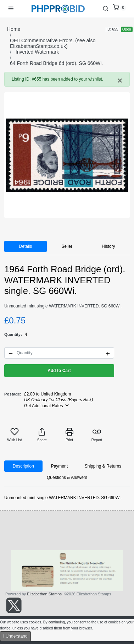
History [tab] (108, 246)
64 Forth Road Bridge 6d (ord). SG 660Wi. (56, 63)
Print (69, 435)
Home (14, 29)
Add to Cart (59, 371)
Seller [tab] (67, 246)
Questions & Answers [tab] (67, 477)
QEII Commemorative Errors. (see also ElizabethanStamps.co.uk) (53, 43)
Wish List (14, 435)
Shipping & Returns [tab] (103, 466)
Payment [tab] (59, 466)
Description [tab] (23, 466)
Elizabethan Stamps (44, 594)
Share (42, 435)
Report (97, 435)
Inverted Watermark (37, 52)
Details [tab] (26, 246)
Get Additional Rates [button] (47, 405)
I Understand (15, 636)
